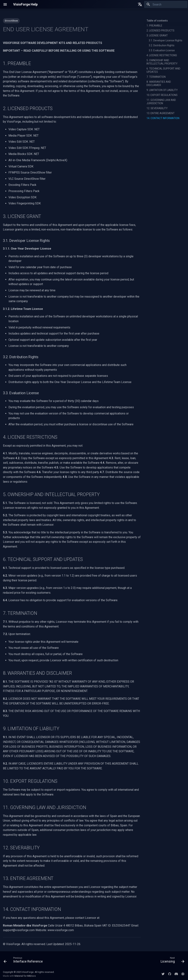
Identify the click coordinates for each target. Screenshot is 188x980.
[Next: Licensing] (172, 961)
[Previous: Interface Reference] (24, 961)
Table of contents (157, 21)
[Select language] (140, 4)
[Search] (166, 4)
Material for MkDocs (25, 976)
